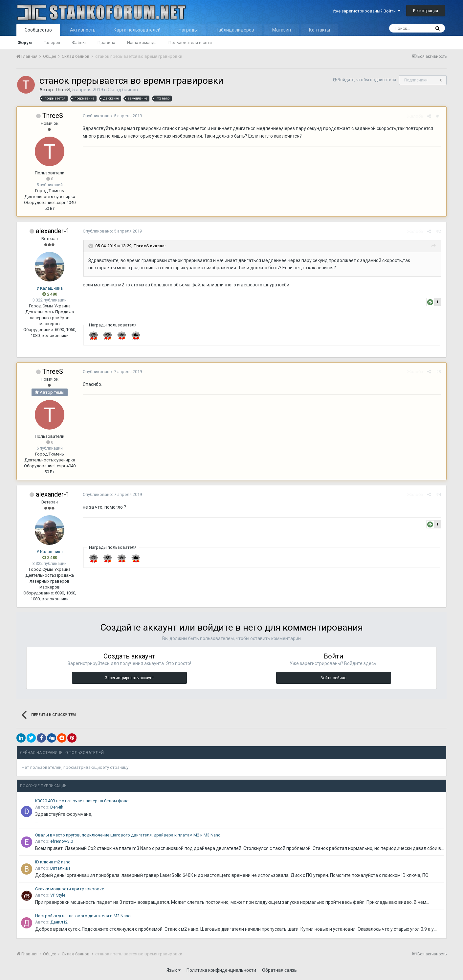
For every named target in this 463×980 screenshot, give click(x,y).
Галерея (52, 43)
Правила (106, 43)
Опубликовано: (112, 116)
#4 (439, 494)
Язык (174, 970)
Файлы (79, 43)
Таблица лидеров (235, 30)
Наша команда (142, 43)
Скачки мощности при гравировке (70, 889)
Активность (83, 30)
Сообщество (38, 30)
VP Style (58, 895)
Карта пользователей (137, 30)
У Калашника (50, 288)
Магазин (282, 30)
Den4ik (57, 807)
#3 (439, 372)
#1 (439, 116)
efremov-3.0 (62, 841)
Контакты (320, 30)
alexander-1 (53, 231)
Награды (188, 30)
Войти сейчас (333, 678)
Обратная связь (279, 970)
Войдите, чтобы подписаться (367, 80)
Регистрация (426, 11)
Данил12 (59, 922)
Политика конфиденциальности (221, 970)
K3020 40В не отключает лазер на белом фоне (82, 801)
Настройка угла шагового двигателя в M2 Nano (83, 916)
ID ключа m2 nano (53, 862)
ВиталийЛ (60, 868)
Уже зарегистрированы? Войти (366, 11)
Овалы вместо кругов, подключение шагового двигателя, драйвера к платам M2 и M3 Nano (128, 835)
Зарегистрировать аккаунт (129, 678)
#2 (439, 231)
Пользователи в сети (190, 43)
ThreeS (63, 90)
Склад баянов (123, 90)
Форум (25, 43)
